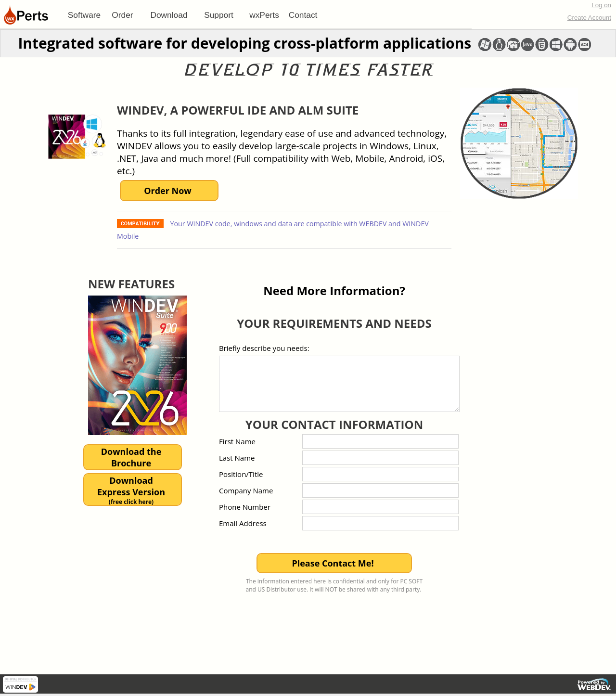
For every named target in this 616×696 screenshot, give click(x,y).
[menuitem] (84, 15)
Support (219, 15)
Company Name (246, 490)
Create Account (589, 18)
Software (84, 15)
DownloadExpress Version (131, 490)
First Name (237, 441)
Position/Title (241, 474)
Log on (601, 5)
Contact (303, 15)
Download (169, 15)
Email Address (243, 523)
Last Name (237, 458)
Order (122, 15)
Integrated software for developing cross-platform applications (244, 43)
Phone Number (245, 507)
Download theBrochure (131, 457)
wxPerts (264, 15)
